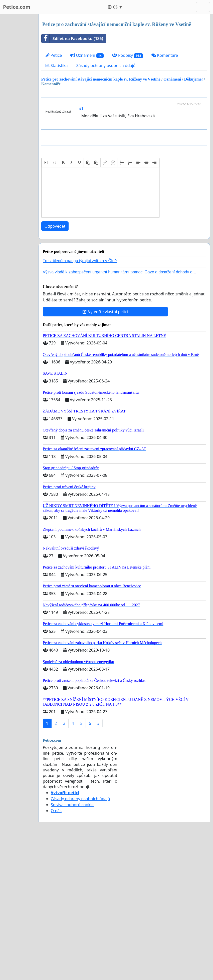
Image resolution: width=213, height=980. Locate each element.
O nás (56, 811)
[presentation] (46, 163)
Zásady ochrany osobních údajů (106, 66)
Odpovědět (55, 226)
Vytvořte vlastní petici (105, 312)
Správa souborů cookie (72, 805)
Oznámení (87, 55)
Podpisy (128, 55)
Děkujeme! (194, 79)
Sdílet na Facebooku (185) (72, 39)
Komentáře (165, 55)
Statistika (57, 66)
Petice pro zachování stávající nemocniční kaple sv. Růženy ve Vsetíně (101, 79)
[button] (46, 163)
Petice (54, 55)
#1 (81, 108)
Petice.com (17, 7)
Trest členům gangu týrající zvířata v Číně (80, 261)
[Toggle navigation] (203, 7)
